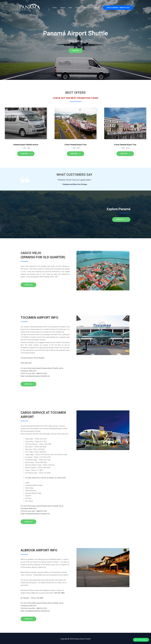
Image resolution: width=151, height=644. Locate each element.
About (66, 8)
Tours (80, 8)
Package (88, 8)
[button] (141, 640)
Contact (97, 8)
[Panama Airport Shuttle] (30, 7)
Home (59, 8)
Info (73, 8)
